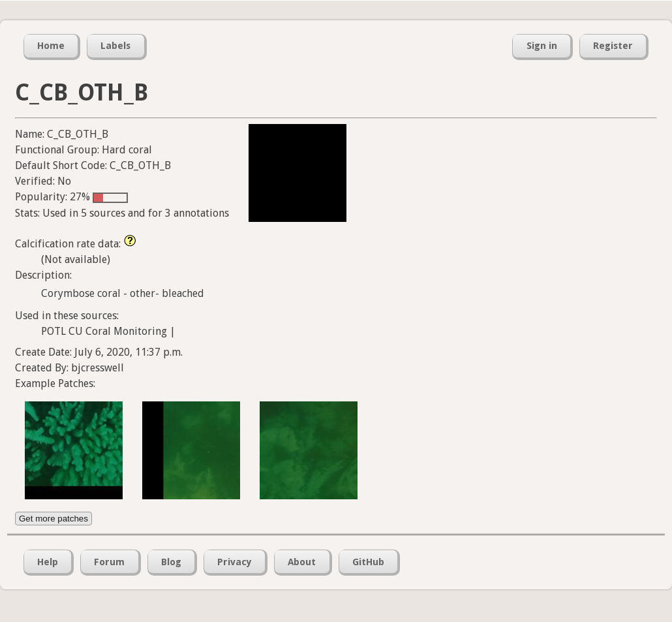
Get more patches (53, 519)
